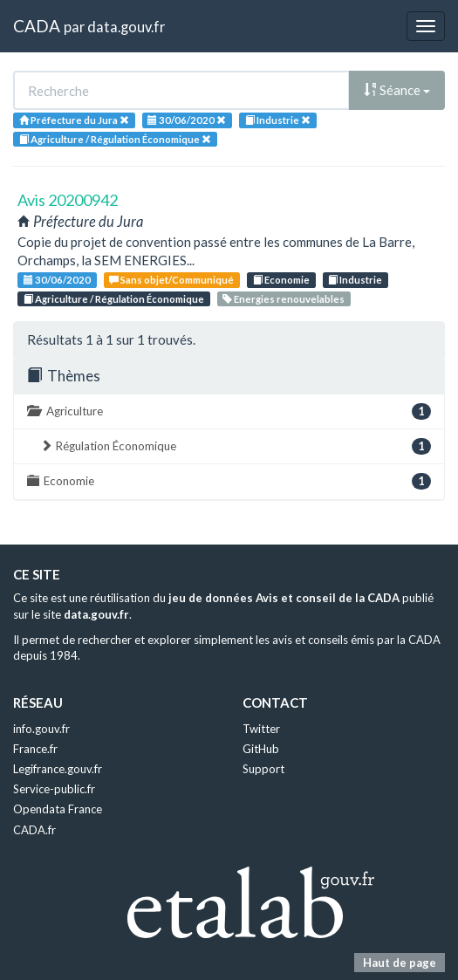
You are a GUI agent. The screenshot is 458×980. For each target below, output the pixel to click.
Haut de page (400, 963)
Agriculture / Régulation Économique (114, 299)
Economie (281, 280)
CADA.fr (34, 830)
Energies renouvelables (284, 299)
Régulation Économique (236, 446)
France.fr (35, 749)
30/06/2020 (57, 280)
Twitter (261, 729)
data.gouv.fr (126, 27)
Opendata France (58, 809)
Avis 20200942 (68, 200)
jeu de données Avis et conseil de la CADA (284, 598)
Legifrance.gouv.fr (58, 769)
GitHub (261, 749)
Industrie (355, 280)
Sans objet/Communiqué (171, 280)
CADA (37, 26)
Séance (397, 90)
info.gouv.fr (41, 729)
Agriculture (229, 411)
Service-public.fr (54, 789)
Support (263, 769)
